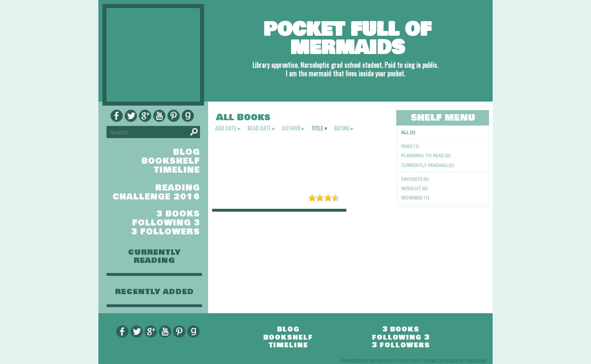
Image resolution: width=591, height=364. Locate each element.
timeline (177, 170)
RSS (415, 361)
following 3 (166, 223)
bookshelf (171, 161)
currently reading (154, 256)
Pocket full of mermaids (347, 38)
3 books (178, 214)
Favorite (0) (415, 179)
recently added (154, 292)
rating (342, 128)
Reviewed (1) (415, 198)
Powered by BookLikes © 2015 (375, 361)
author (291, 128)
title (317, 128)
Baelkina (477, 361)
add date (226, 128)
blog (187, 152)
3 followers (166, 232)
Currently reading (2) (427, 165)
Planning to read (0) (426, 155)
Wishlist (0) (414, 188)
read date (259, 128)
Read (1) (410, 146)
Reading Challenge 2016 (156, 192)
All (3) (408, 132)
